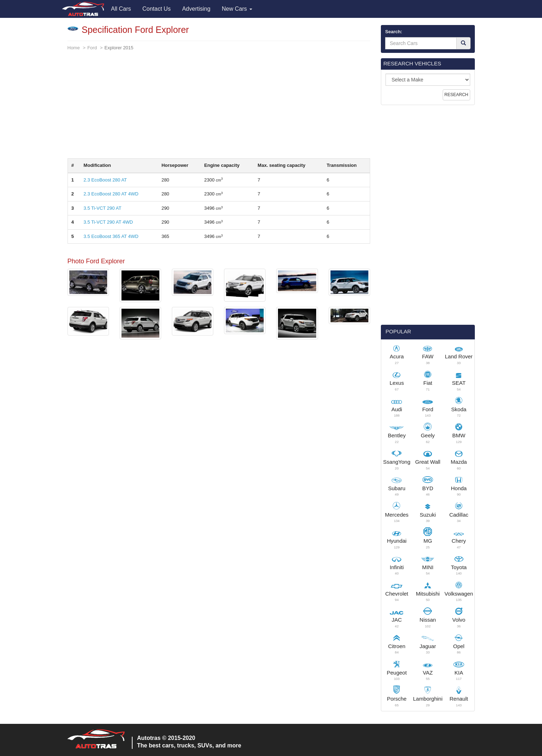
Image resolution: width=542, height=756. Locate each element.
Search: (394, 32)
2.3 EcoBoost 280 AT (105, 180)
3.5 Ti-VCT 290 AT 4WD (108, 222)
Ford (92, 48)
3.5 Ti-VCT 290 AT (103, 208)
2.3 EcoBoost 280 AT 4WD (111, 194)
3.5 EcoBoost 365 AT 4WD (111, 236)
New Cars (237, 9)
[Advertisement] (219, 108)
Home (74, 48)
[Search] (463, 43)
